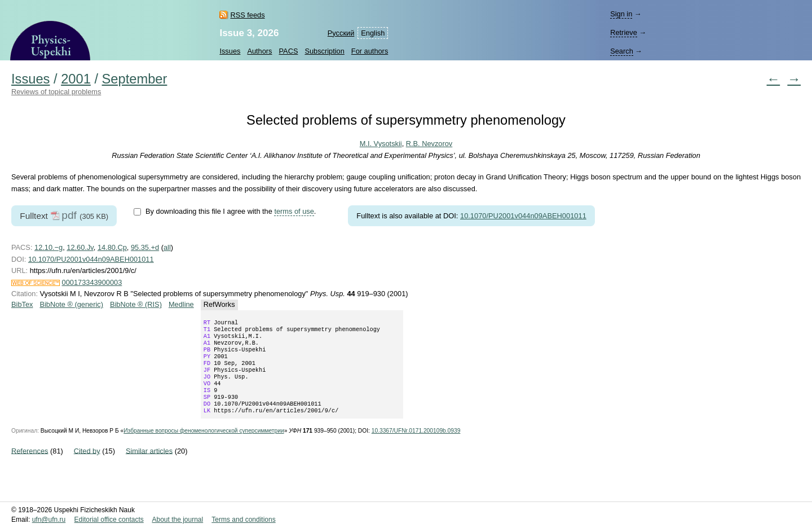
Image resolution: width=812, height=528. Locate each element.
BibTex (22, 304)
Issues (230, 51)
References (30, 466)
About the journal (177, 520)
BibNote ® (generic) (71, 304)
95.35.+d (145, 247)
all (167, 247)
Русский (341, 33)
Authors (259, 51)
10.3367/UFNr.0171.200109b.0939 (416, 446)
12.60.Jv (80, 247)
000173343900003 (92, 282)
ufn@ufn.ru (49, 520)
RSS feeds (247, 15)
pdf (69, 215)
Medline (181, 304)
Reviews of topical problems (56, 92)
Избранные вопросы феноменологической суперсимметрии (204, 446)
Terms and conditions (243, 520)
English (373, 33)
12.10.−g (48, 247)
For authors (370, 51)
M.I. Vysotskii (381, 144)
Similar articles (149, 466)
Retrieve (624, 32)
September (135, 79)
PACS (289, 51)
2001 (76, 79)
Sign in (621, 14)
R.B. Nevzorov (429, 144)
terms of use (294, 211)
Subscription (324, 51)
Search (622, 51)
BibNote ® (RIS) (136, 304)
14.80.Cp (112, 247)
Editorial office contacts (109, 520)
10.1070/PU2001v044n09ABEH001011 (523, 216)
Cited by (87, 466)
